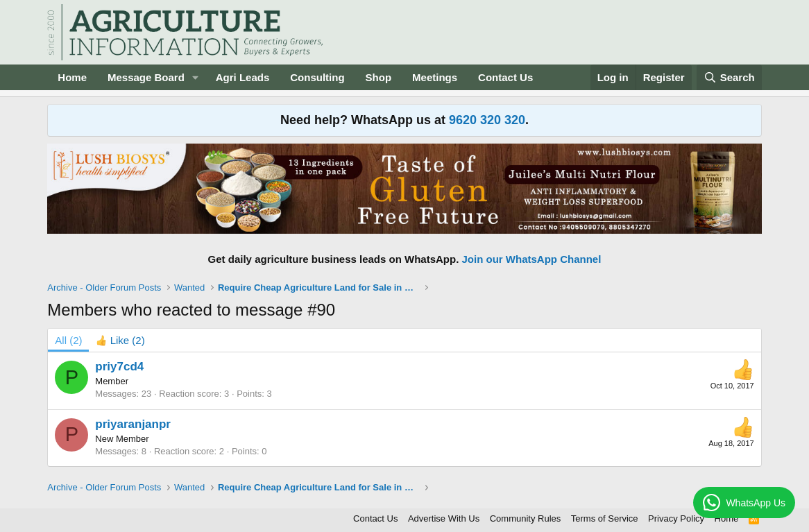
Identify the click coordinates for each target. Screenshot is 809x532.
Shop (379, 77)
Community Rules (526, 518)
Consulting (317, 77)
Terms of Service (605, 518)
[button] (196, 77)
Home (72, 77)
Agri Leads (243, 77)
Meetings (435, 77)
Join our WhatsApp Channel (532, 259)
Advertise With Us (444, 518)
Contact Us (505, 77)
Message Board (146, 77)
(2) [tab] (68, 340)
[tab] (120, 340)
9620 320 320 (487, 120)
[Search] (729, 77)
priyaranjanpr (133, 424)
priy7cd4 (119, 367)
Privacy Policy (676, 518)
